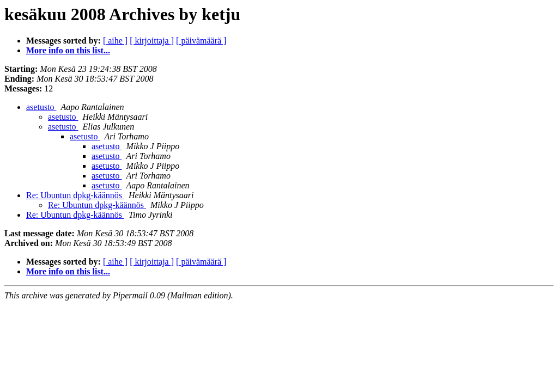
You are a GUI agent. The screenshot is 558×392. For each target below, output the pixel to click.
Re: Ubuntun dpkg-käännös (75, 195)
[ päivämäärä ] (201, 41)
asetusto (41, 107)
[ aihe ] (115, 41)
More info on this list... (68, 50)
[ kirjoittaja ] (152, 41)
